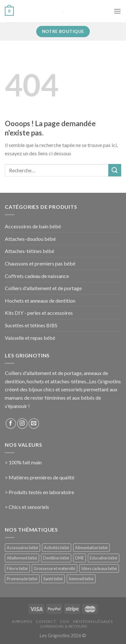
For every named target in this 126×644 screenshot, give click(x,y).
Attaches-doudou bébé (30, 239)
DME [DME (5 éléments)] (80, 558)
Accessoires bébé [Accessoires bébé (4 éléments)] (22, 548)
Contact (46, 621)
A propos (22, 621)
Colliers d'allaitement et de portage (43, 288)
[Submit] (115, 170)
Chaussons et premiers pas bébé (40, 263)
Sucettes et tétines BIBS (31, 325)
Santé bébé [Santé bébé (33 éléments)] (53, 579)
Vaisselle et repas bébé (30, 338)
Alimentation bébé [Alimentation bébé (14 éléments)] (91, 548)
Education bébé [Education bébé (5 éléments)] (104, 558)
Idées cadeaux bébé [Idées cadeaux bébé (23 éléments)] (99, 568)
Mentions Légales (93, 621)
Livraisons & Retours (64, 626)
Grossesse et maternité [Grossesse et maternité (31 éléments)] (55, 568)
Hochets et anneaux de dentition (40, 301)
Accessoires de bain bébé (33, 226)
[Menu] (117, 11)
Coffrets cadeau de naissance (37, 276)
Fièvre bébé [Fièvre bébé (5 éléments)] (17, 568)
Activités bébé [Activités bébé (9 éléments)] (57, 548)
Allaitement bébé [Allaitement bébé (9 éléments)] (22, 558)
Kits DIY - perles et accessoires (39, 313)
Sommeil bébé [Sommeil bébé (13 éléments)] (81, 579)
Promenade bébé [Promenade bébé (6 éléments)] (22, 579)
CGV (65, 621)
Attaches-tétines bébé (29, 251)
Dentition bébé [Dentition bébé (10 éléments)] (56, 558)
